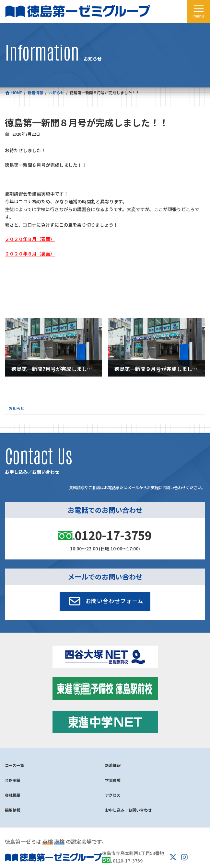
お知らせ (17, 408)
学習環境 (113, 780)
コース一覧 (14, 765)
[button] (105, 602)
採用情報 (13, 810)
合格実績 (13, 780)
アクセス (113, 795)
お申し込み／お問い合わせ (128, 810)
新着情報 (113, 765)
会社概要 (13, 795)
